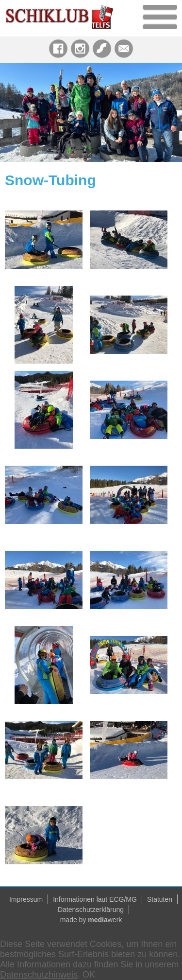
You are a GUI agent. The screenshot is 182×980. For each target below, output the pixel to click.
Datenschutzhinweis (39, 975)
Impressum (26, 899)
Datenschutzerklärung (91, 910)
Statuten (160, 899)
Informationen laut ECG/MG (95, 899)
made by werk (91, 920)
